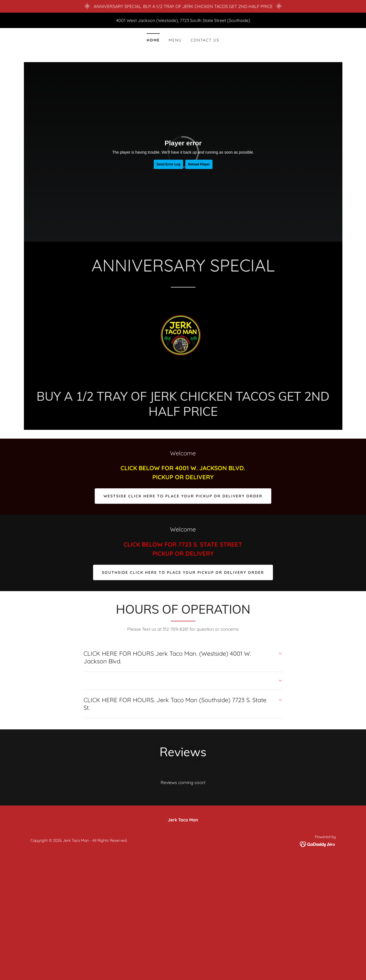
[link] (183, 340)
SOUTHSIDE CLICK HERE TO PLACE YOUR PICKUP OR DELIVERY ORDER (183, 572)
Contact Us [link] (205, 40)
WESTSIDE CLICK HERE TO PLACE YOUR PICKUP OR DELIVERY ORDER (183, 496)
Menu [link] (175, 40)
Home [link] (153, 40)
